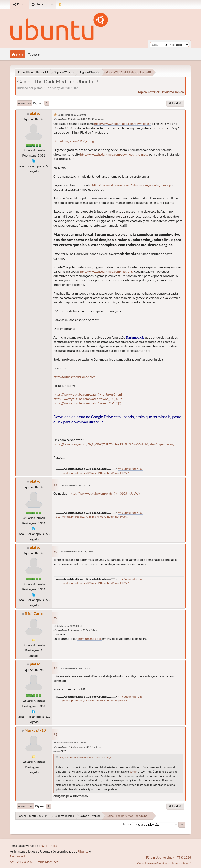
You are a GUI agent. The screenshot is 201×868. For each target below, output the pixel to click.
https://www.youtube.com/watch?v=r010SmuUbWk (105, 493)
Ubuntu (83, 851)
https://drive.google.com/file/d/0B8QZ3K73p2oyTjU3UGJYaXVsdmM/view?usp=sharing (113, 444)
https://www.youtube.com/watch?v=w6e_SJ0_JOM (88, 399)
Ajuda (141, 863)
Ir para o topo (26, 806)
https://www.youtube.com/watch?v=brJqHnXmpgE (88, 394)
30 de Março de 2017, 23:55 (75, 485)
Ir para (127, 824)
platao (35, 113)
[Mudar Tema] (60, 4)
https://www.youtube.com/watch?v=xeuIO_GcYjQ (87, 403)
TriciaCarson (35, 613)
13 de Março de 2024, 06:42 (75, 668)
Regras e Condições (158, 863)
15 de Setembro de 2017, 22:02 (77, 551)
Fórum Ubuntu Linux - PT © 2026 (169, 857)
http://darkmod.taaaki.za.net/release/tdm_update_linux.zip (132, 185)
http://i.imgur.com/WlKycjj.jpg (74, 141)
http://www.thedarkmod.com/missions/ (107, 271)
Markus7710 (35, 730)
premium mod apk (90, 639)
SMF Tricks (50, 846)
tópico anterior (149, 92)
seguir (133, 772)
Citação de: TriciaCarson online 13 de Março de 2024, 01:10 (88, 757)
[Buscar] (166, 45)
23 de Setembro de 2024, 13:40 (69, 743)
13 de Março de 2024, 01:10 (68, 626)
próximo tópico (173, 92)
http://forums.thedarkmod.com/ (75, 377)
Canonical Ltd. (20, 856)
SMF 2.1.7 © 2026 (22, 862)
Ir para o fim (25, 103)
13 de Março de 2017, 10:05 (72, 115)
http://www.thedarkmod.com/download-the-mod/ (114, 154)
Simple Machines (47, 862)
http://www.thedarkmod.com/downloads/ (122, 123)
